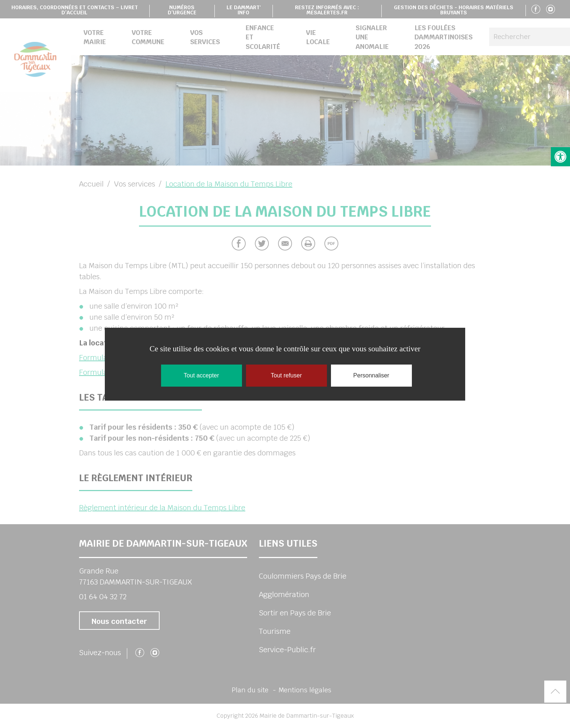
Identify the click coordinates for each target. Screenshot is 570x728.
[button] (560, 157)
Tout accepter (201, 375)
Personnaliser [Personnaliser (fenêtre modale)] (371, 375)
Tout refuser (286, 375)
